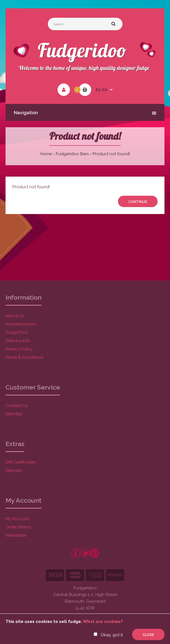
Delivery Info (18, 341)
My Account (17, 519)
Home (46, 154)
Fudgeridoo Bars (72, 154)
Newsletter (16, 535)
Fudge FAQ (16, 332)
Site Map (14, 414)
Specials (14, 470)
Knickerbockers (21, 324)
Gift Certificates (20, 462)
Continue (138, 202)
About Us (15, 316)
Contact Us (17, 406)
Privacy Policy (19, 349)
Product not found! (111, 154)
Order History (18, 527)
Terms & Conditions (24, 357)
